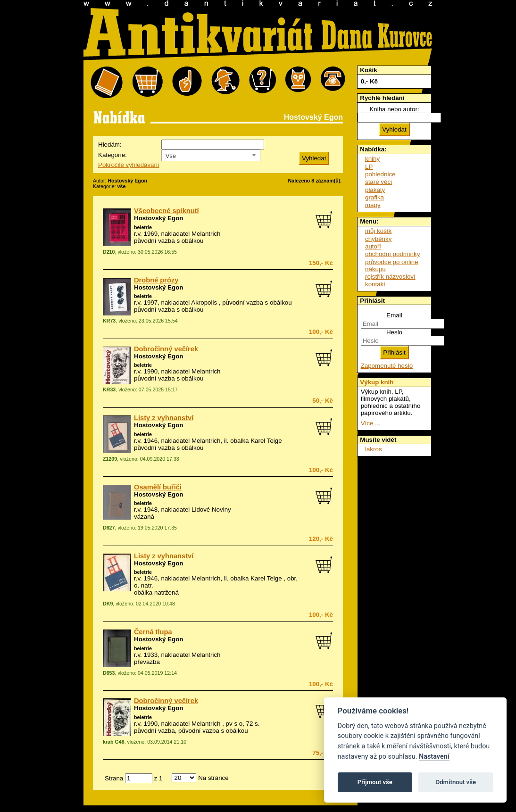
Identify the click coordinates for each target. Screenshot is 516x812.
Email (394, 315)
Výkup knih (377, 382)
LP (369, 167)
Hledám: (110, 145)
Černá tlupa (153, 632)
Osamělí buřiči (158, 487)
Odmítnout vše (456, 782)
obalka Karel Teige (256, 441)
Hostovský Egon (158, 218)
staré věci (379, 182)
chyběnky (378, 239)
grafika (375, 197)
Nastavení (434, 757)
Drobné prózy (156, 280)
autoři (373, 246)
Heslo (394, 332)
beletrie (143, 227)
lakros (374, 449)
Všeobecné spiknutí (166, 211)
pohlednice (380, 174)
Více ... (370, 423)
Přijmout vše (375, 782)
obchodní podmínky (392, 254)
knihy (372, 159)
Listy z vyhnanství (164, 418)
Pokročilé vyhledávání (129, 165)
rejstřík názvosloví (390, 277)
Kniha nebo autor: (394, 109)
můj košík (378, 231)
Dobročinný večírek (166, 349)
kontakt (375, 284)
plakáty (375, 190)
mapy (373, 205)
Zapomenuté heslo (387, 366)
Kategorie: (112, 155)
